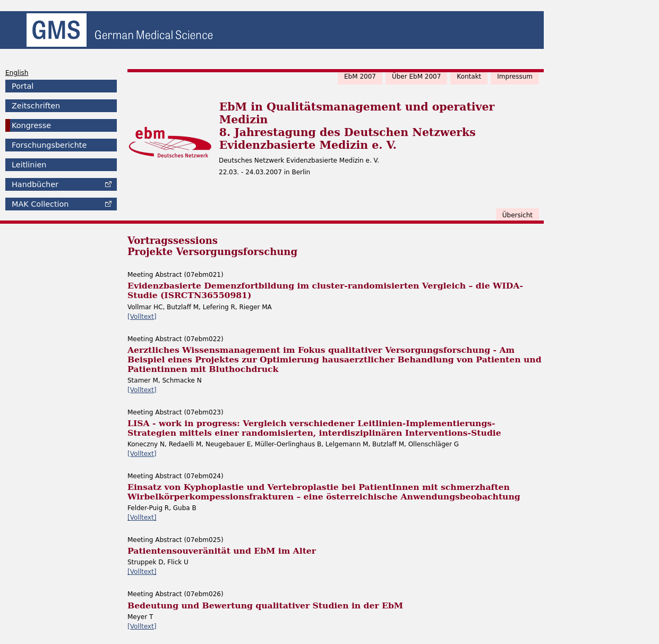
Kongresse (31, 125)
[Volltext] (142, 317)
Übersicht (517, 215)
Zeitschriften (36, 106)
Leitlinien (29, 165)
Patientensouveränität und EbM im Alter (222, 551)
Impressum (515, 77)
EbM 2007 (360, 77)
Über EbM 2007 (416, 77)
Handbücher (35, 184)
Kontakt (469, 77)
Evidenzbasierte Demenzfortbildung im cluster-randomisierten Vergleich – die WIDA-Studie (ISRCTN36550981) (325, 290)
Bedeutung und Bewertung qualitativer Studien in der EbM (265, 605)
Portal (23, 86)
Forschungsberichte (49, 145)
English (17, 73)
